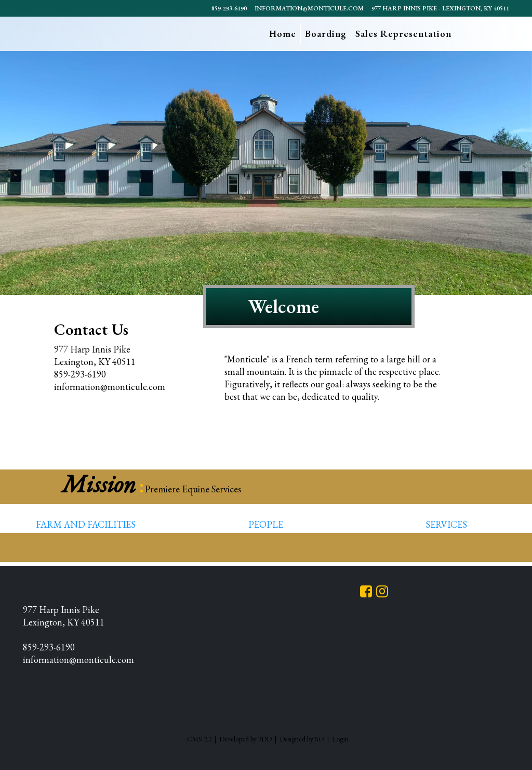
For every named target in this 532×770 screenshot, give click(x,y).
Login (340, 739)
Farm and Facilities (86, 524)
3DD (265, 739)
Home (283, 34)
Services (446, 524)
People (266, 524)
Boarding (326, 34)
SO (320, 739)
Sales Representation (403, 34)
